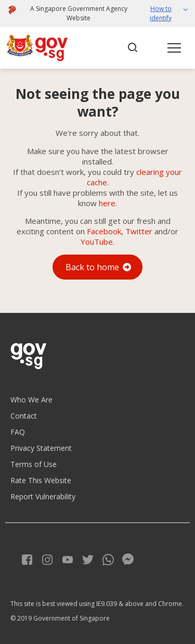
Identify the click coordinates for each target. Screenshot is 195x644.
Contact (24, 416)
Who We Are (31, 400)
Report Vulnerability (43, 496)
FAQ (18, 432)
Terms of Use (34, 464)
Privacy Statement (41, 448)
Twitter (139, 231)
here (107, 203)
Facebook (104, 231)
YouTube (97, 242)
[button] (164, 14)
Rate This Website (41, 480)
